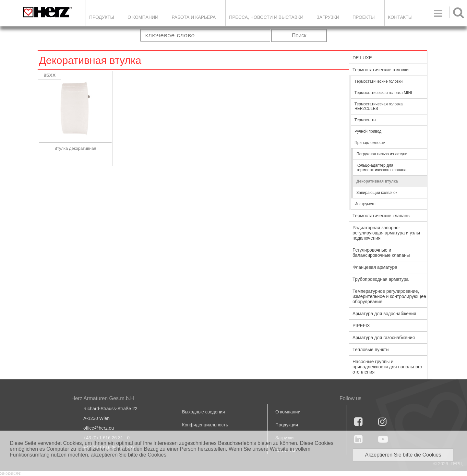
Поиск (299, 36)
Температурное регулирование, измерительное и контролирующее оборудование (389, 296)
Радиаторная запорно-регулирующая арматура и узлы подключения (386, 233)
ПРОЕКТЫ (364, 17)
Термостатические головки (381, 70)
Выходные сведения (203, 412)
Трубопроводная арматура (381, 279)
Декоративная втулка (377, 181)
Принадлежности (370, 143)
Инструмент (365, 204)
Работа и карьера (194, 17)
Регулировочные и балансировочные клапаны (381, 253)
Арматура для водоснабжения (384, 314)
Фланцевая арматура (375, 267)
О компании (143, 17)
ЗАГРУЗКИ (328, 17)
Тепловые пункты (371, 350)
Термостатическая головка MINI (383, 93)
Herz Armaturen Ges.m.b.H (103, 398)
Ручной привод (368, 131)
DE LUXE (362, 58)
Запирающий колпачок (377, 193)
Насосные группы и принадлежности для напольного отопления (387, 367)
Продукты (102, 17)
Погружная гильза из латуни (382, 154)
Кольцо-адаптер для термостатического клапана (381, 168)
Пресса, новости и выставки (266, 17)
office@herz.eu (99, 428)
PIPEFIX (361, 326)
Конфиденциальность (205, 425)
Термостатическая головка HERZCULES (379, 106)
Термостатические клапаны (382, 216)
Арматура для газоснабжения (384, 338)
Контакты (400, 17)
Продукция (287, 425)
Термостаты (365, 120)
